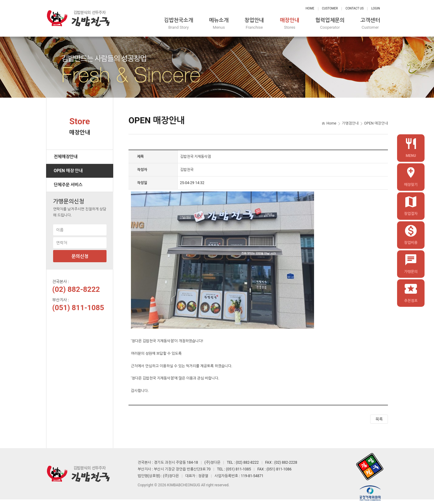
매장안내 (290, 24)
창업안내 (254, 24)
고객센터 (370, 24)
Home (310, 8)
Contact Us (354, 8)
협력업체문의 (330, 24)
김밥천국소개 (179, 24)
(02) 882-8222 (76, 289)
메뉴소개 (219, 24)
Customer (330, 8)
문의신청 (80, 256)
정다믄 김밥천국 (78, 18)
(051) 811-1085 (78, 308)
